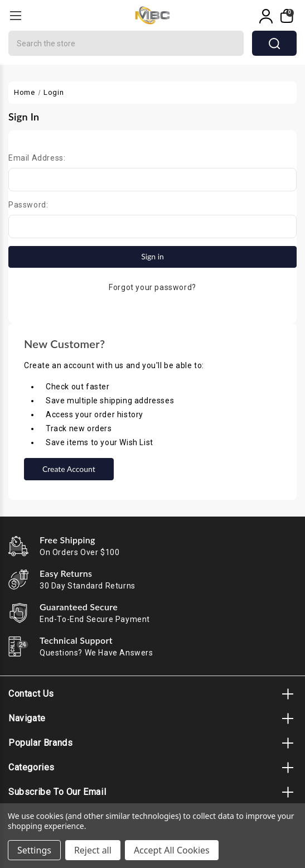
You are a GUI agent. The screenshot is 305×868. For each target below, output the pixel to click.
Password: (28, 205)
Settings (34, 850)
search (274, 44)
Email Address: (37, 158)
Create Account (69, 469)
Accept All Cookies (172, 850)
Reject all (93, 850)
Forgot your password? (152, 287)
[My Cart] (286, 16)
